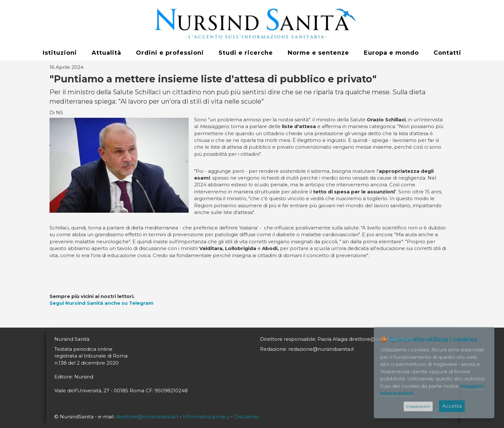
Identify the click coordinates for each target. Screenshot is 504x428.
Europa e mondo (391, 53)
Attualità (106, 53)
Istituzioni (60, 53)
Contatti (447, 53)
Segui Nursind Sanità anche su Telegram (102, 303)
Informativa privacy (206, 417)
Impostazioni (418, 406)
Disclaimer (247, 417)
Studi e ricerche (246, 53)
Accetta (452, 406)
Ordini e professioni (170, 53)
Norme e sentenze (318, 53)
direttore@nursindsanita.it (147, 417)
